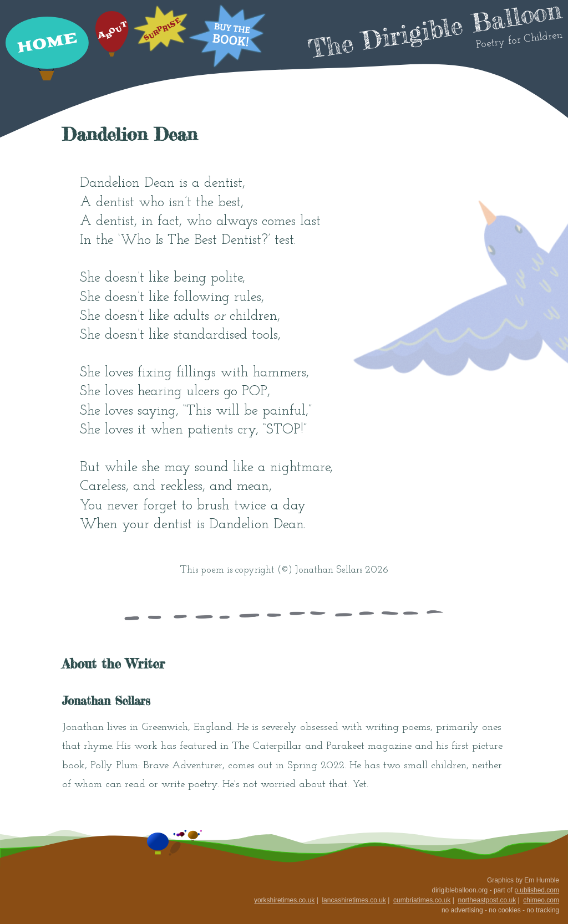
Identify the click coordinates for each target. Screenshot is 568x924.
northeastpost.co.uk (487, 900)
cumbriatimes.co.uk (422, 900)
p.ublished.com (537, 890)
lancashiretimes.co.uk (354, 900)
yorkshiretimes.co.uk (284, 900)
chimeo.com (541, 900)
